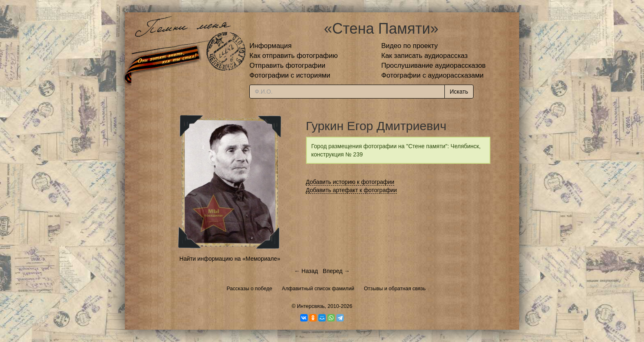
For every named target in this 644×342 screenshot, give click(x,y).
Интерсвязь (311, 306)
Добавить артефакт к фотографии (352, 190)
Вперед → (336, 271)
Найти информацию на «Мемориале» (230, 259)
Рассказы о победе (250, 289)
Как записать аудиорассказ (424, 56)
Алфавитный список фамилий (318, 289)
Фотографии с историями (290, 75)
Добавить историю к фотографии (350, 182)
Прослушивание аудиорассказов (433, 65)
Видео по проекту (409, 46)
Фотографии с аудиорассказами (432, 75)
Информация (270, 46)
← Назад (306, 271)
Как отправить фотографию (293, 56)
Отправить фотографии (287, 65)
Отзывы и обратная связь (395, 289)
